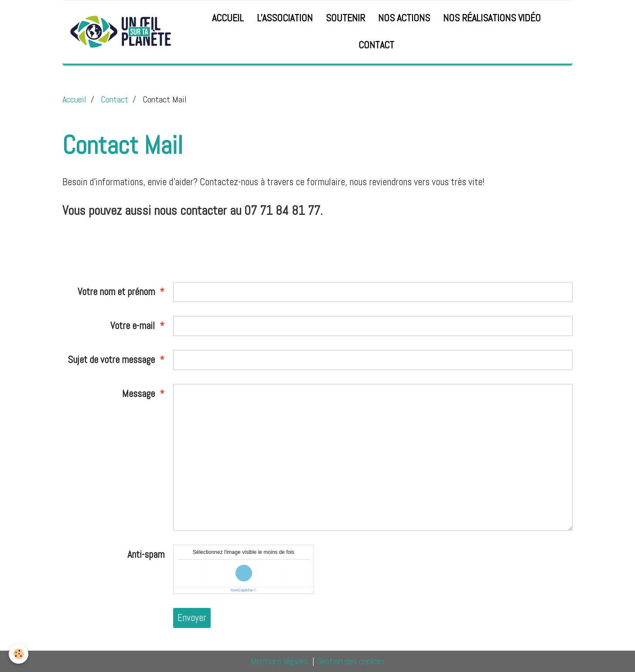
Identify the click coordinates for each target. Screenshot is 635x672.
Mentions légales (279, 661)
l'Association (285, 18)
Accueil (228, 18)
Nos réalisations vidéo (492, 18)
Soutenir (345, 18)
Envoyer (192, 618)
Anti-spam (146, 555)
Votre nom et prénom (116, 292)
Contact (376, 45)
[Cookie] (19, 654)
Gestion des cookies (351, 661)
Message (138, 394)
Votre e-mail (133, 326)
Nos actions (404, 18)
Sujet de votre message (111, 360)
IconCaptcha (242, 590)
